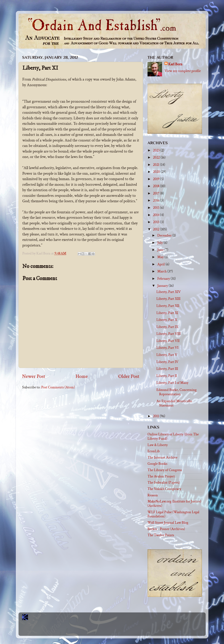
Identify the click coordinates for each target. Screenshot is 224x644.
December (165, 235)
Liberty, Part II (167, 376)
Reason (153, 495)
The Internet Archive (162, 458)
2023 (157, 150)
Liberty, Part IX (167, 327)
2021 (157, 165)
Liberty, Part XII (168, 306)
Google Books (157, 464)
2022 (157, 157)
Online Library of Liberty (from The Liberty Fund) (173, 436)
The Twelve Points (161, 535)
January (163, 286)
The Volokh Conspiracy (164, 489)
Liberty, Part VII (168, 341)
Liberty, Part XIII (168, 299)
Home (82, 376)
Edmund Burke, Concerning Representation (176, 392)
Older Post (129, 376)
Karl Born (175, 64)
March (162, 271)
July (160, 243)
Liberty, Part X (167, 320)
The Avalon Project (161, 476)
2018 (157, 186)
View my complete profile (183, 71)
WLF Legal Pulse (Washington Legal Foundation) (173, 514)
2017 (157, 193)
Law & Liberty (158, 445)
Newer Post (34, 376)
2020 (157, 172)
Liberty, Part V (167, 355)
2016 (157, 200)
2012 (157, 229)
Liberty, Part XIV (169, 292)
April (161, 264)
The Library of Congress (165, 470)
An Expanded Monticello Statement (174, 403)
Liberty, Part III (167, 369)
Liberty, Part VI (167, 348)
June (161, 250)
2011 (156, 416)
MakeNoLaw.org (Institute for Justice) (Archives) (174, 504)
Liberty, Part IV (167, 362)
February (164, 279)
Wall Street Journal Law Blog (168, 523)
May (161, 257)
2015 (157, 208)
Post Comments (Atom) (58, 387)
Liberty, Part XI (167, 313)
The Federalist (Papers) (164, 483)
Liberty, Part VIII (168, 334)
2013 (157, 222)
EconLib (154, 451)
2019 (157, 179)
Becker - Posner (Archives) (166, 529)
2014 (157, 215)
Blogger (120, 629)
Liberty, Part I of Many (172, 383)
